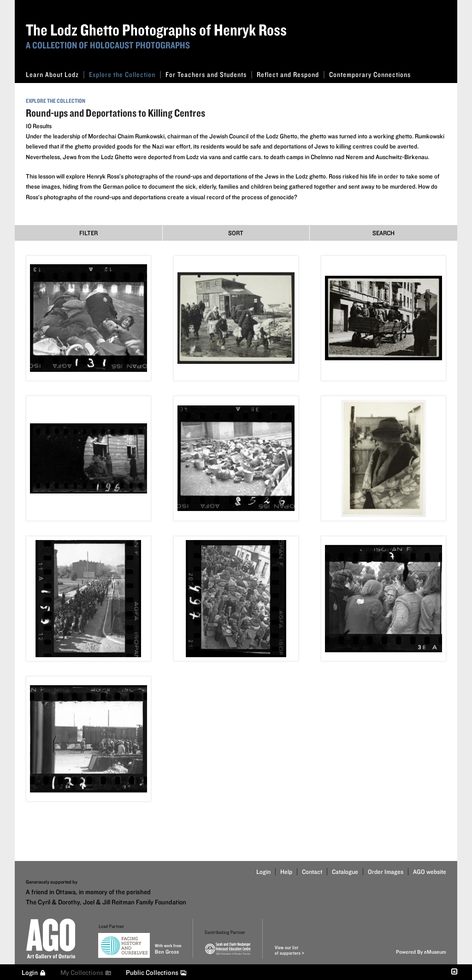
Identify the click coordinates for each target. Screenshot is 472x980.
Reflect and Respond (291, 74)
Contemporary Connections (370, 74)
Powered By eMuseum (421, 952)
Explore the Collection (125, 74)
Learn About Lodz (55, 74)
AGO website (430, 872)
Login (263, 872)
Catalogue (345, 872)
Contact (312, 872)
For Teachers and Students (209, 74)
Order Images (386, 872)
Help (286, 872)
